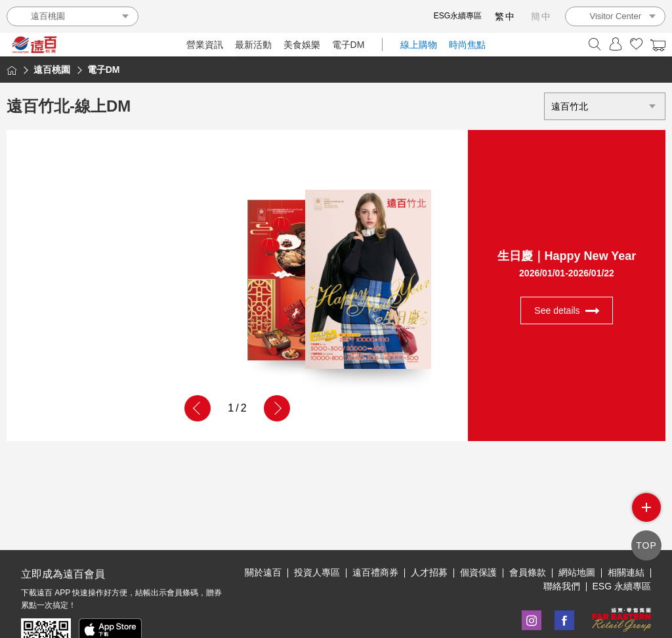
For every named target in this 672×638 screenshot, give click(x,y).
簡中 (541, 16)
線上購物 (419, 45)
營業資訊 (205, 45)
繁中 (505, 16)
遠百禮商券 (375, 572)
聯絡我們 (562, 586)
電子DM (348, 45)
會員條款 (528, 572)
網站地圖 (577, 572)
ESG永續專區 (458, 16)
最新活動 (253, 45)
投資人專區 (317, 572)
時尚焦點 (467, 45)
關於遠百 (263, 572)
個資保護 (478, 572)
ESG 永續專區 (622, 586)
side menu (646, 507)
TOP (646, 545)
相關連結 (626, 572)
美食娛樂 (302, 45)
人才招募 (429, 572)
